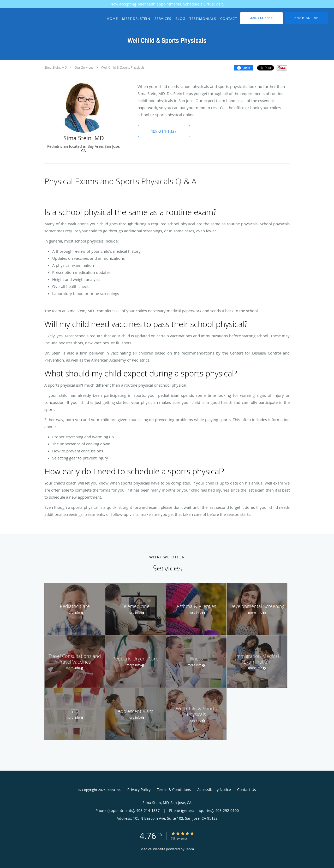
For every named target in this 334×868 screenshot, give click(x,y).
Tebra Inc (113, 790)
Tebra (190, 849)
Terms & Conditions (174, 790)
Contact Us (247, 790)
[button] (306, 18)
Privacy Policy (139, 790)
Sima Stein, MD (56, 67)
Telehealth (146, 4)
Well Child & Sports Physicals (123, 67)
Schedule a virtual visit (203, 4)
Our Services (84, 67)
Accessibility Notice (214, 790)
